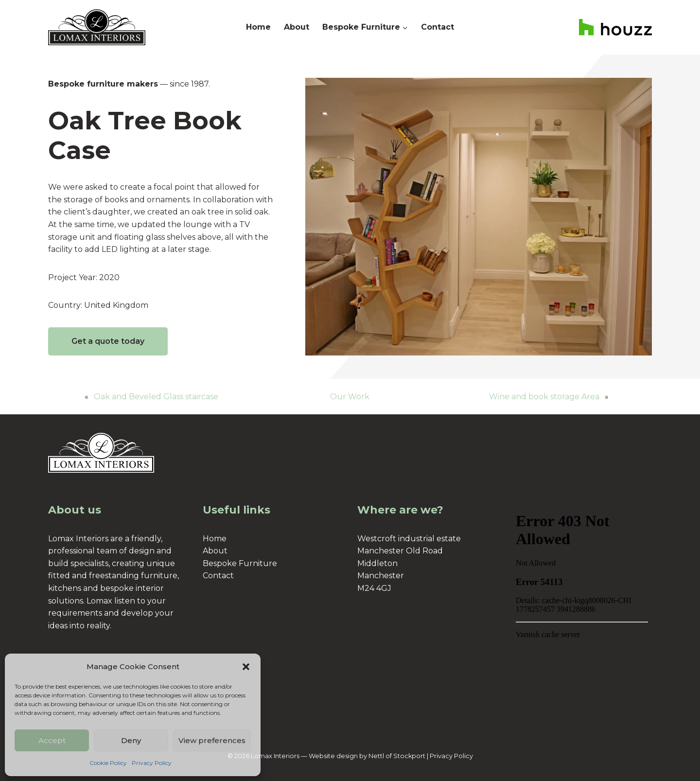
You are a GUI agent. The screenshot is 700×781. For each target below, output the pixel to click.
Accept (52, 740)
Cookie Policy (108, 763)
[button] (246, 667)
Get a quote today (108, 341)
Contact (437, 27)
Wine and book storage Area (544, 397)
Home (258, 27)
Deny (131, 740)
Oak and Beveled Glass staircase (156, 397)
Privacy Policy (152, 763)
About (297, 27)
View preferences (212, 740)
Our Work (350, 397)
